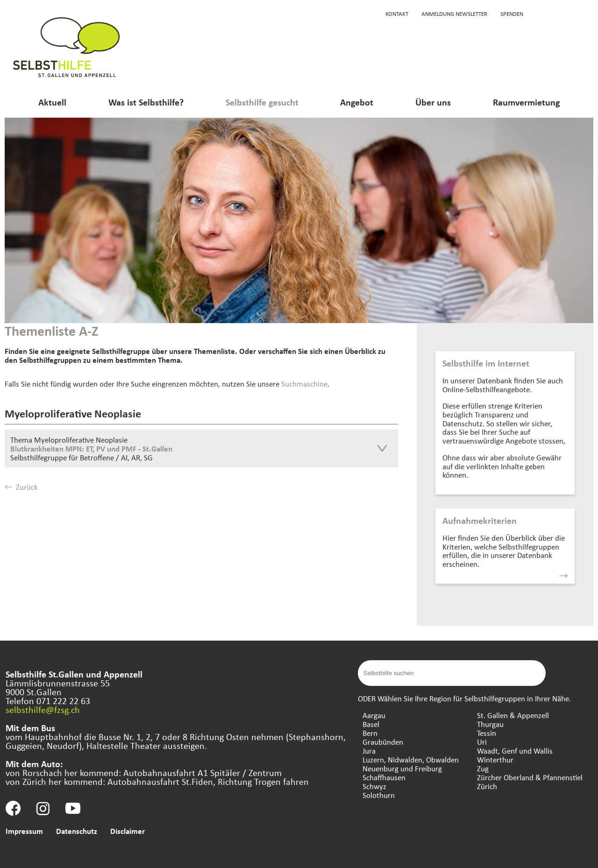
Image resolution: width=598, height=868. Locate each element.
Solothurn (379, 795)
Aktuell (52, 102)
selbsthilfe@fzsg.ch (43, 709)
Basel (371, 724)
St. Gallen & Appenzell (513, 715)
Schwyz (374, 786)
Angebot (357, 102)
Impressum (24, 831)
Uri (482, 742)
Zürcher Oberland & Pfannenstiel (530, 777)
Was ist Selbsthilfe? (146, 102)
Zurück (21, 487)
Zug (483, 768)
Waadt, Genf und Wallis (515, 751)
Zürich (487, 786)
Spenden (512, 14)
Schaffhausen (384, 777)
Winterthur (495, 759)
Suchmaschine (304, 384)
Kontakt (397, 14)
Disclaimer (128, 831)
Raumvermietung (526, 102)
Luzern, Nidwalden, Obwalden (411, 759)
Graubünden (383, 742)
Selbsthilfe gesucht (262, 102)
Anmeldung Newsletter (454, 14)
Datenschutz (77, 831)
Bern (370, 733)
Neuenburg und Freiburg (402, 768)
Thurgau (490, 724)
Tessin (487, 733)
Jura (369, 751)
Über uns (433, 102)
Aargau (374, 715)
